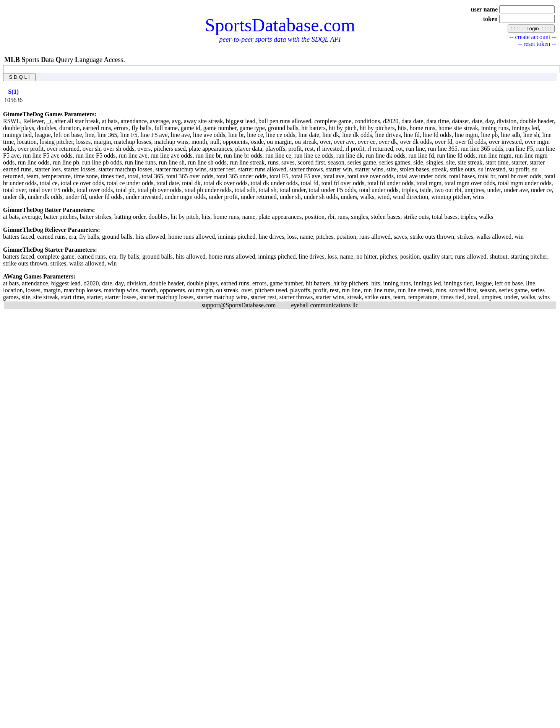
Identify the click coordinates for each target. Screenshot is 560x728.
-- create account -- (533, 37)
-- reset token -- (537, 44)
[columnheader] (13, 92)
